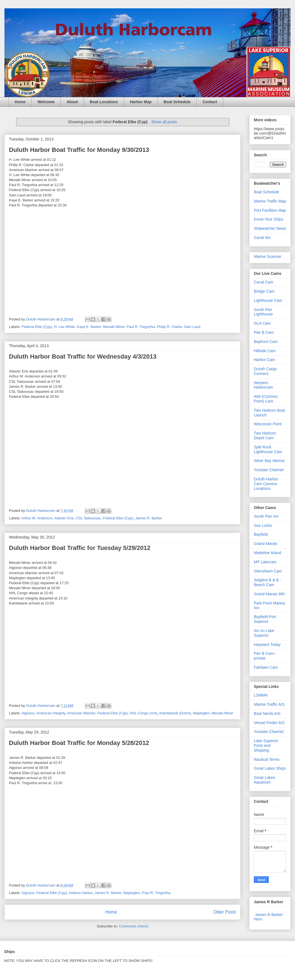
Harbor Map (141, 102)
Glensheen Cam (268, 571)
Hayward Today (267, 645)
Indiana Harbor (81, 893)
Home (20, 102)
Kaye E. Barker (89, 327)
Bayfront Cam (266, 342)
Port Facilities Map (270, 210)
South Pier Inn (266, 516)
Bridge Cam (264, 291)
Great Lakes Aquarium (264, 780)
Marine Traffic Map (270, 201)
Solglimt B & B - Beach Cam (267, 582)
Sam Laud (192, 327)
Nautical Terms (267, 759)
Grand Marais (266, 544)
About (72, 102)
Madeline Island (267, 553)
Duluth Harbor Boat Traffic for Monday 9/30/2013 (79, 150)
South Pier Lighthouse (263, 312)
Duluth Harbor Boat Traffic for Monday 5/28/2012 (79, 743)
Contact (210, 102)
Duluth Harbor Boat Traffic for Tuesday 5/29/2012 (80, 548)
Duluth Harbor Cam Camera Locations (266, 484)
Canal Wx (262, 238)
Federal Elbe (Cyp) (37, 327)
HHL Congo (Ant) (143, 713)
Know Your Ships (269, 219)
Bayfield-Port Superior (265, 619)
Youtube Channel (269, 470)
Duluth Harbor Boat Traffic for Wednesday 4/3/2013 (83, 356)
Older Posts (225, 912)
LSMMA (261, 695)
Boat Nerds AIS (267, 714)
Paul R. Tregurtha (141, 327)
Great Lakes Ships (270, 768)
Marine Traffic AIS (269, 704)
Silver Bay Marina (269, 461)
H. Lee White (64, 327)
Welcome (46, 102)
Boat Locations (104, 102)
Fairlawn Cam (266, 667)
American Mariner (81, 713)
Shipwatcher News (270, 228)
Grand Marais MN (269, 594)
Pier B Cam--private (265, 656)
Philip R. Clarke (169, 327)
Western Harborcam (263, 385)
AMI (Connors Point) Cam (266, 399)
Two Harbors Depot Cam (265, 435)
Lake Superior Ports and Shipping (266, 746)
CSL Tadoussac (88, 518)
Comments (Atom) (133, 926)
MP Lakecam (265, 562)
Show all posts (164, 122)
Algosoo (28, 713)
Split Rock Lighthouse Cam (268, 449)
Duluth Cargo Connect (265, 371)
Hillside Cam (265, 351)
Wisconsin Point (268, 424)
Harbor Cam (264, 360)
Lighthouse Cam (268, 300)
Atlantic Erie (64, 518)
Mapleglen (201, 713)
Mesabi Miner (114, 327)
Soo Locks (263, 525)
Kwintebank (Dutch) (175, 713)
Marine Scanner (268, 256)
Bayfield (261, 534)
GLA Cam (262, 323)
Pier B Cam (264, 332)
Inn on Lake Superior (264, 633)
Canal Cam (264, 282)
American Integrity (51, 713)
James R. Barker (149, 518)
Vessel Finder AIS (269, 723)
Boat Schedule (177, 102)
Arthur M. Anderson (37, 518)
